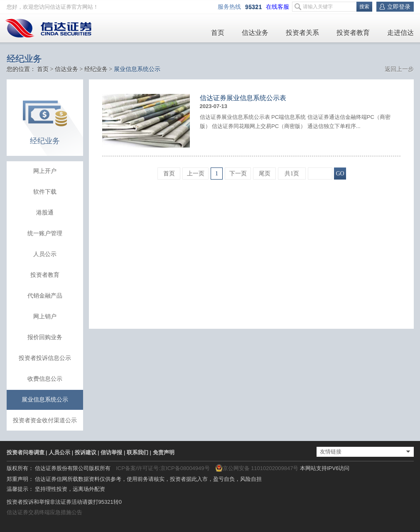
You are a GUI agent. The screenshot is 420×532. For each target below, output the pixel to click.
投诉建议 (86, 452)
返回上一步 (399, 69)
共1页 (292, 174)
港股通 (45, 213)
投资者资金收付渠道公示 (45, 420)
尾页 (265, 174)
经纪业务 (96, 69)
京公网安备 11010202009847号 (257, 468)
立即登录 (399, 7)
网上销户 (45, 316)
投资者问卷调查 (26, 452)
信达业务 (255, 33)
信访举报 (111, 452)
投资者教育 (353, 33)
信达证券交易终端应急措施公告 (44, 512)
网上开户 (45, 171)
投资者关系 (302, 33)
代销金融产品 (45, 296)
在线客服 (279, 7)
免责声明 (164, 452)
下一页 (238, 174)
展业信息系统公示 (45, 400)
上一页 (196, 174)
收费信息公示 (45, 379)
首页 (218, 33)
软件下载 (45, 192)
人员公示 (45, 254)
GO (340, 174)
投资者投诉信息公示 (45, 358)
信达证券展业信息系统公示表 (243, 98)
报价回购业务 (45, 337)
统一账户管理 (45, 233)
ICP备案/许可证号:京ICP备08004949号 (163, 468)
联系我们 (138, 452)
